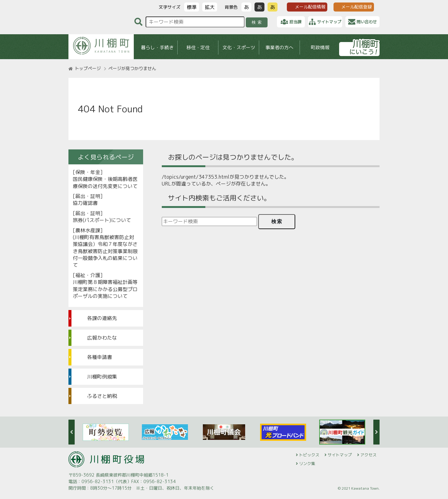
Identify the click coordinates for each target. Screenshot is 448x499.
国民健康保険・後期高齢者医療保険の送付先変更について (105, 182)
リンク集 (307, 464)
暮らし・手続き (157, 47)
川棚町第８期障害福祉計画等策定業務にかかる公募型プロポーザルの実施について (105, 289)
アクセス (368, 455)
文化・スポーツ (239, 47)
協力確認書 (85, 203)
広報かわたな (102, 338)
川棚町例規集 (102, 377)
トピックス (309, 455)
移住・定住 (198, 47)
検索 (258, 22)
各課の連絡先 (102, 318)
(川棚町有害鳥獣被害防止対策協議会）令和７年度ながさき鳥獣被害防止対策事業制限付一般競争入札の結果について (105, 251)
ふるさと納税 (102, 396)
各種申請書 (100, 357)
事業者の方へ (279, 47)
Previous (72, 432)
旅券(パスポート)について (102, 220)
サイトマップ (340, 455)
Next (376, 432)
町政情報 (320, 47)
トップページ (88, 68)
